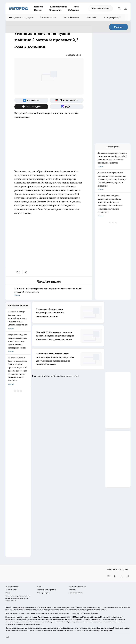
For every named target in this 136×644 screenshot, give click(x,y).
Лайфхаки (73, 10)
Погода (38, 10)
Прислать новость (101, 8)
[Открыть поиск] (119, 8)
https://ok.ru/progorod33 (74, 619)
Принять (119, 27)
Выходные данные (12, 586)
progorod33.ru (81, 613)
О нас (39, 586)
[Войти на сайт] (125, 8)
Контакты (72, 590)
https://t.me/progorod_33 (93, 619)
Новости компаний (76, 593)
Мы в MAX (91, 17)
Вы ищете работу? (112, 17)
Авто (76, 7)
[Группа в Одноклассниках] (115, 576)
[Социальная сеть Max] (67, 107)
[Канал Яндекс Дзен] (31, 107)
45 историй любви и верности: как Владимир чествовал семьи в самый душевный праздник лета (49, 292)
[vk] (18, 272)
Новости (39, 7)
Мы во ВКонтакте (71, 17)
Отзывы (8, 593)
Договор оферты (43, 593)
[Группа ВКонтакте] (31, 100)
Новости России (58, 7)
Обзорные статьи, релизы (46, 590)
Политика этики (11, 590)
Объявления (55, 10)
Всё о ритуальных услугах (21, 17)
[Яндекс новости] (67, 100)
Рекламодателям (48, 17)
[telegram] (27, 272)
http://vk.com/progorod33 (55, 619)
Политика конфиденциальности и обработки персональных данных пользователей (18, 598)
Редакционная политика (78, 586)
